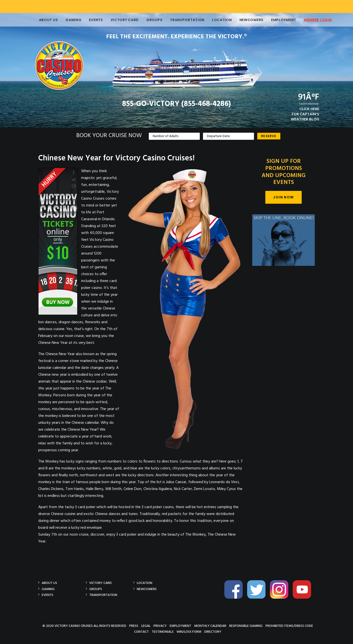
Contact (141, 632)
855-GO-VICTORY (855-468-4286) (176, 104)
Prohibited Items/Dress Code (289, 626)
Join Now (283, 197)
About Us (44, 20)
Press (134, 626)
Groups (150, 20)
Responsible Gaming (246, 626)
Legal (146, 626)
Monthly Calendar (210, 626)
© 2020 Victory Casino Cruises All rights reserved (84, 626)
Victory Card (120, 20)
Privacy (160, 626)
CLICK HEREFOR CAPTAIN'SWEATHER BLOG (305, 114)
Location (218, 20)
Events (91, 20)
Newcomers (247, 20)
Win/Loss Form (189, 632)
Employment (279, 20)
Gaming (69, 20)
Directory (213, 632)
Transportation (183, 20)
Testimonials (163, 632)
